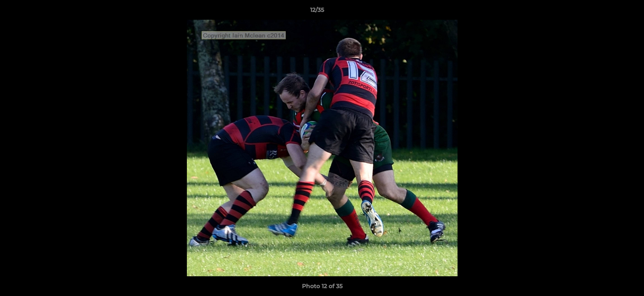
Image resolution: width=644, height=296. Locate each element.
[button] (609, 12)
